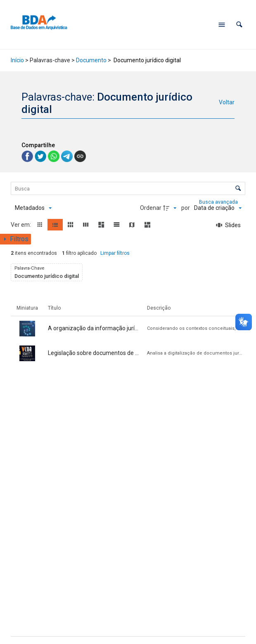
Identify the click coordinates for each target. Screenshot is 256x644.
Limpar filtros (115, 253)
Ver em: (21, 225)
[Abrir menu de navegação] (222, 25)
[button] (239, 25)
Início (17, 60)
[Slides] (229, 225)
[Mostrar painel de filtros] (15, 239)
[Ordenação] (218, 208)
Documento (91, 60)
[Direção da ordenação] (171, 208)
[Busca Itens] (128, 188)
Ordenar (151, 208)
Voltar (227, 102)
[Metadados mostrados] (33, 208)
